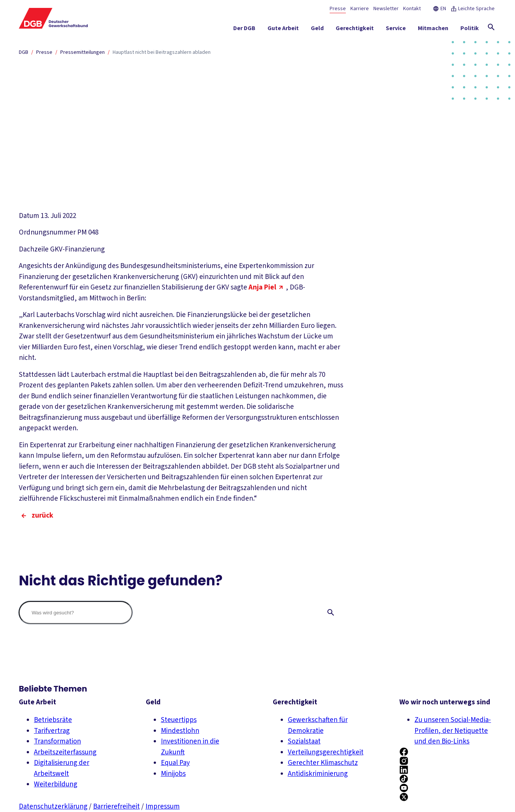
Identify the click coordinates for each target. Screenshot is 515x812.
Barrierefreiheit (116, 807)
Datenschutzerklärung (53, 807)
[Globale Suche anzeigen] (491, 27)
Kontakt (412, 9)
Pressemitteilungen (83, 52)
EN (439, 9)
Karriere (360, 9)
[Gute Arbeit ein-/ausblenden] (283, 30)
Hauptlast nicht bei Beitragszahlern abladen (162, 52)
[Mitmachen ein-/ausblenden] (433, 30)
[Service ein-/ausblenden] (396, 30)
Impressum (163, 807)
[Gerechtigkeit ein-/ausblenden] (355, 30)
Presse (338, 9)
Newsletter (386, 9)
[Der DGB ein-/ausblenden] (244, 30)
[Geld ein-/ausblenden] (317, 30)
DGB (24, 52)
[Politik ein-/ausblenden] (470, 30)
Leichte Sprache (473, 9)
